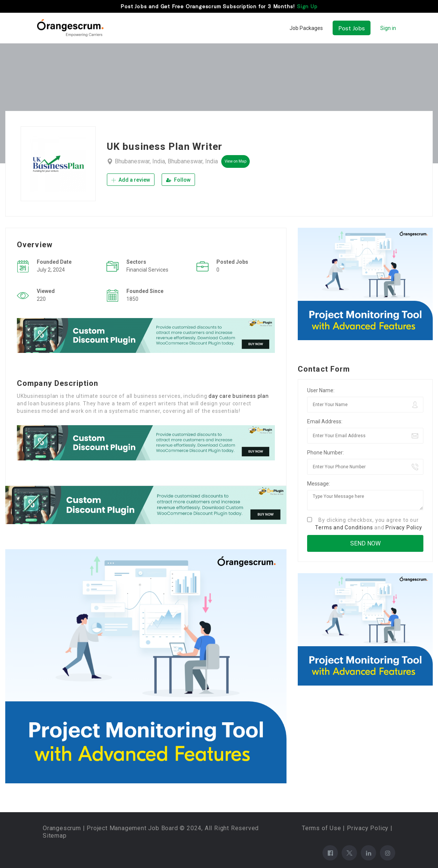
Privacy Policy (404, 527)
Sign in (388, 28)
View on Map (235, 161)
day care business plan (239, 396)
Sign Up (307, 6)
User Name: (321, 390)
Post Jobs (352, 28)
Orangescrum (62, 828)
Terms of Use (322, 828)
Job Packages (306, 28)
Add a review (131, 180)
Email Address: (325, 421)
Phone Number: (325, 453)
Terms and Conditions (344, 527)
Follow (178, 180)
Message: (319, 484)
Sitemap (55, 836)
